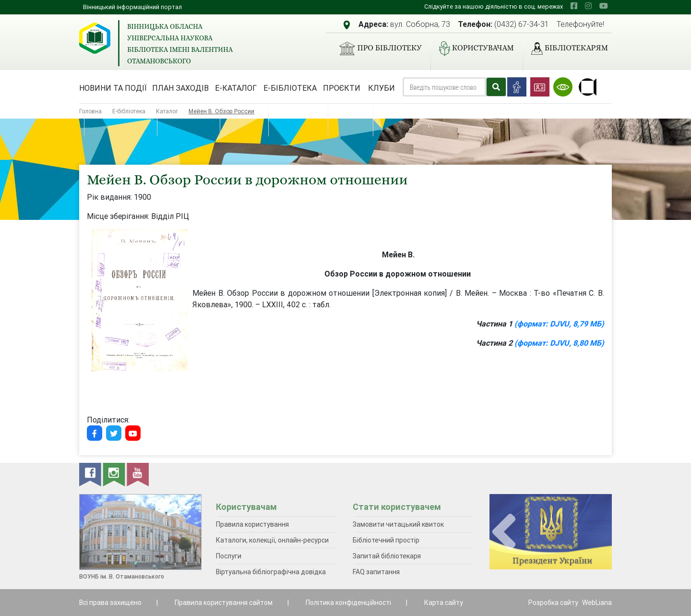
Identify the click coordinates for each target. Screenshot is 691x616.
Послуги (229, 556)
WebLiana (597, 603)
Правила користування (252, 524)
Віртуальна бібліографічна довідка (271, 572)
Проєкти (342, 88)
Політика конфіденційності (348, 603)
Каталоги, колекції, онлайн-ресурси (272, 540)
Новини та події (113, 88)
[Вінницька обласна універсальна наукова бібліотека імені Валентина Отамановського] (95, 38)
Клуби (381, 88)
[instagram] (588, 6)
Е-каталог (236, 88)
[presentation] (504, 532)
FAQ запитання (376, 572)
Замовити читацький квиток (398, 524)
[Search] (444, 87)
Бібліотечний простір (386, 540)
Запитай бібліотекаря (387, 556)
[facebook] (574, 6)
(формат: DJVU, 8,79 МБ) (559, 324)
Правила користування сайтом (224, 603)
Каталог (167, 111)
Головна (90, 111)
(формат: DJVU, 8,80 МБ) (559, 343)
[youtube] (604, 6)
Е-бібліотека (290, 88)
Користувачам (473, 48)
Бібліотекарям (566, 48)
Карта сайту (444, 603)
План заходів (180, 88)
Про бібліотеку (376, 48)
